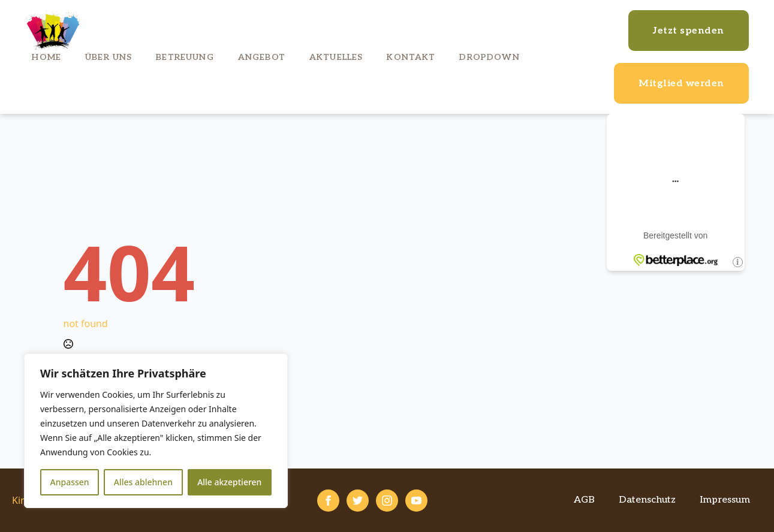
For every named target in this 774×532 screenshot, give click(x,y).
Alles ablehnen (143, 482)
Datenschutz (647, 500)
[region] (156, 431)
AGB (584, 500)
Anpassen (70, 482)
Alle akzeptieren (229, 482)
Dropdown (489, 57)
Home (46, 57)
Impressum (725, 500)
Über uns (109, 57)
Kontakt (411, 57)
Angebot (262, 57)
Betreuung (185, 57)
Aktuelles (336, 57)
